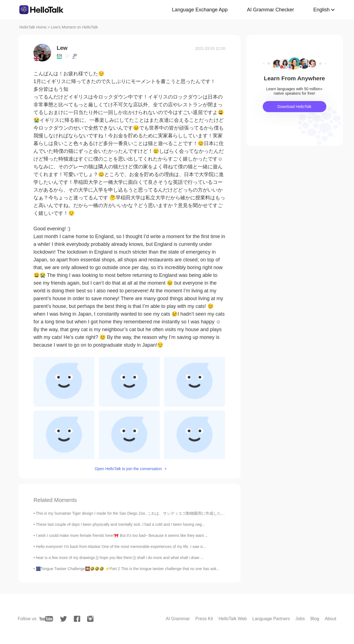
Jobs (300, 619)
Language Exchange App (200, 10)
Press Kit (204, 619)
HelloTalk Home (33, 27)
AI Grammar (178, 619)
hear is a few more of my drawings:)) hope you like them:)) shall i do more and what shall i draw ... (120, 558)
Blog (315, 619)
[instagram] (90, 619)
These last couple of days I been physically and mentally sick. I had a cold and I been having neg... (121, 524)
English (322, 10)
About (330, 619)
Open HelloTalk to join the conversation (128, 469)
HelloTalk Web (233, 619)
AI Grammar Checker (270, 10)
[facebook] (77, 619)
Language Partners (271, 619)
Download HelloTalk (294, 107)
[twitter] (63, 619)
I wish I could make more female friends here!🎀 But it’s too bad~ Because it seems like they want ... (122, 535)
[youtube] (46, 619)
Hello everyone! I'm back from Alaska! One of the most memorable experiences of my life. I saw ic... (121, 547)
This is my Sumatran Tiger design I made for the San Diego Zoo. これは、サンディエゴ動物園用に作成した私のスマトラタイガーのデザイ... (157, 513)
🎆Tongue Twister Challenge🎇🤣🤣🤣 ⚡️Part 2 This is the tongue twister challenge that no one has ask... (128, 569)
